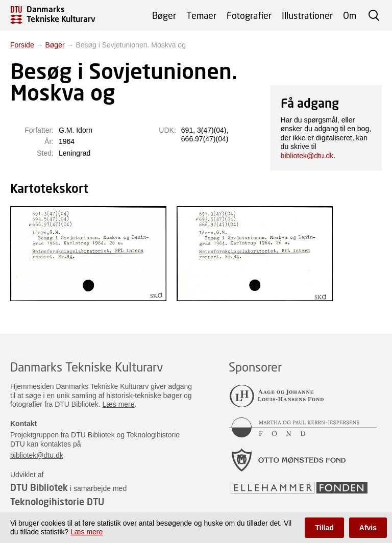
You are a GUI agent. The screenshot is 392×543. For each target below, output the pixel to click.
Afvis (368, 528)
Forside (22, 45)
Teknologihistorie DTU (57, 502)
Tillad (324, 528)
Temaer (201, 15)
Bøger (164, 15)
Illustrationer (307, 15)
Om (350, 15)
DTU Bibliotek (39, 487)
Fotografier (249, 15)
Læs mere (119, 404)
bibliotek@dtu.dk (307, 156)
